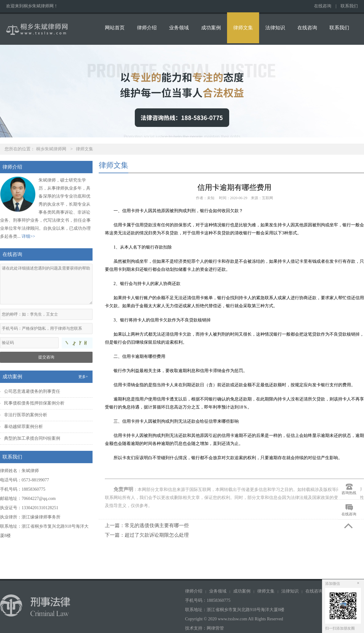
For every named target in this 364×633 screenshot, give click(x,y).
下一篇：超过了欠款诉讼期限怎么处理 (147, 535)
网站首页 (115, 28)
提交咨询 (46, 357)
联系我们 (349, 6)
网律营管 (215, 628)
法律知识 (275, 28)
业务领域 (179, 28)
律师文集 (243, 28)
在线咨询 (323, 6)
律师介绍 (147, 28)
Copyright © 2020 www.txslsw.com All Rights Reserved (235, 619)
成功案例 (211, 28)
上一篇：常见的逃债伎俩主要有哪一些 (147, 525)
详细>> (28, 236)
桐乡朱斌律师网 (51, 149)
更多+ (83, 377)
